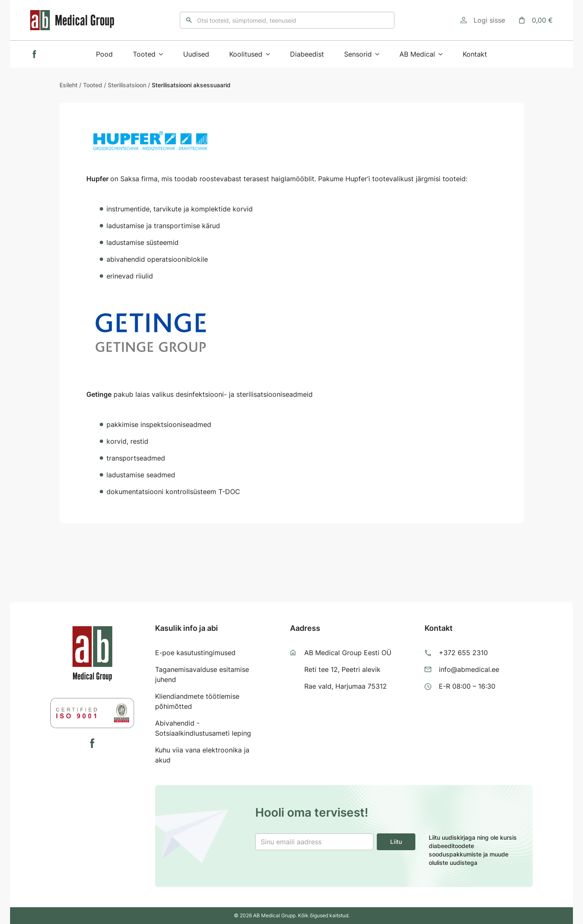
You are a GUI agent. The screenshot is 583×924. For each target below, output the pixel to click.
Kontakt (475, 54)
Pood (104, 54)
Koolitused (250, 54)
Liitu (396, 842)
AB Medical (421, 54)
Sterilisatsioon (127, 85)
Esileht (69, 85)
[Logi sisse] (483, 20)
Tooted (148, 54)
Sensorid (362, 54)
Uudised (196, 54)
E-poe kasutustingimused (195, 653)
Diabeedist (307, 54)
